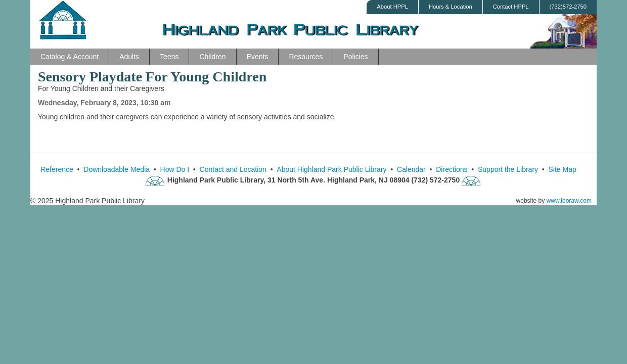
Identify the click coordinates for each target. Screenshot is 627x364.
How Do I (175, 169)
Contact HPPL (511, 7)
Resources (306, 57)
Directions (452, 169)
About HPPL (392, 7)
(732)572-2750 (568, 7)
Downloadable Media (117, 169)
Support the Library (508, 169)
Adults (129, 57)
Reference (57, 169)
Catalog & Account (70, 57)
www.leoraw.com (569, 201)
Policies (355, 57)
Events (258, 57)
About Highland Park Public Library (331, 169)
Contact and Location (233, 169)
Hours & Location (451, 7)
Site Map (563, 169)
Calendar (411, 169)
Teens (169, 57)
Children (212, 57)
